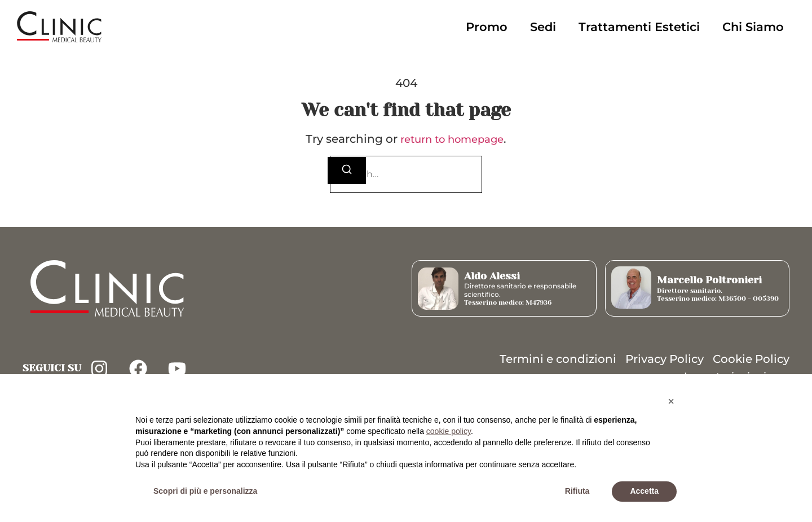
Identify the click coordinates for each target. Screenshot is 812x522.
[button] (671, 401)
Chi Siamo (753, 27)
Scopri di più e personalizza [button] (205, 491)
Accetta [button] (644, 491)
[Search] (347, 170)
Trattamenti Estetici (639, 27)
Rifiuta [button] (577, 491)
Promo (487, 27)
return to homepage (452, 139)
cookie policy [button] (449, 431)
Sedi (543, 27)
